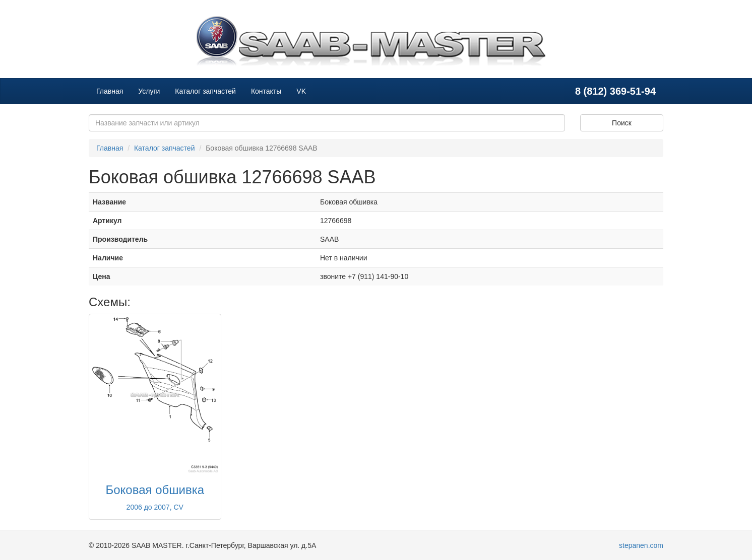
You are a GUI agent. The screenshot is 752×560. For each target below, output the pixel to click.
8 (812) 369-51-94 (615, 91)
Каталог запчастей (205, 91)
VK (301, 91)
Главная (110, 91)
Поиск (622, 123)
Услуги (149, 91)
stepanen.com (641, 545)
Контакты (266, 91)
